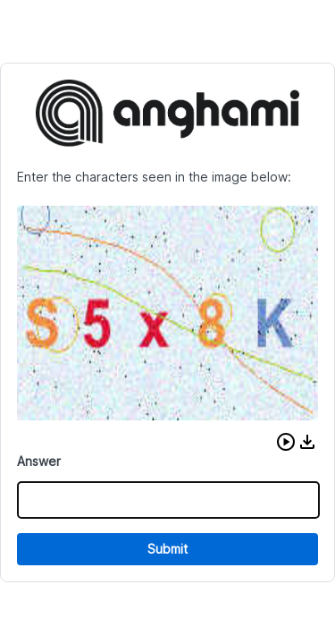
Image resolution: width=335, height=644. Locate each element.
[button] (286, 442)
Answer (39, 461)
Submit (167, 549)
